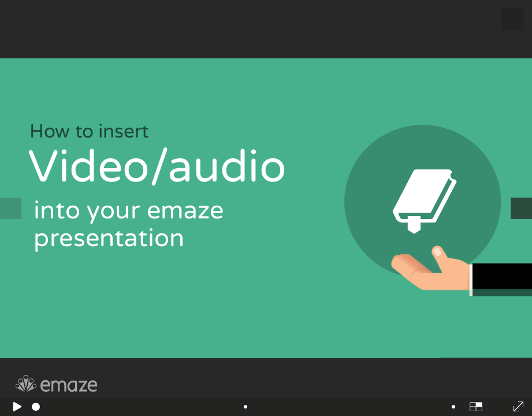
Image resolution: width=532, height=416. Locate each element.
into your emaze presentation (129, 224)
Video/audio (163, 167)
